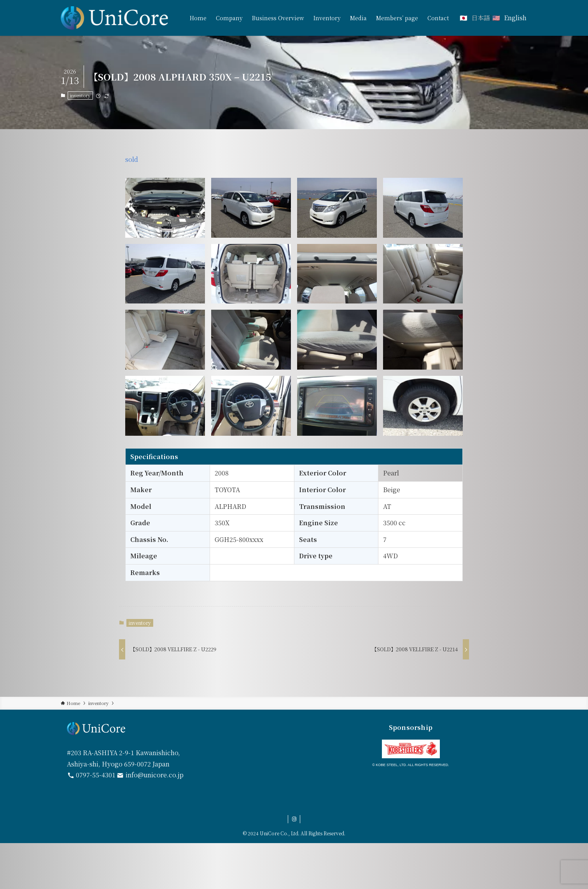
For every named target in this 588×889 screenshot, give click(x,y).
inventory (80, 95)
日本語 (481, 18)
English (515, 18)
